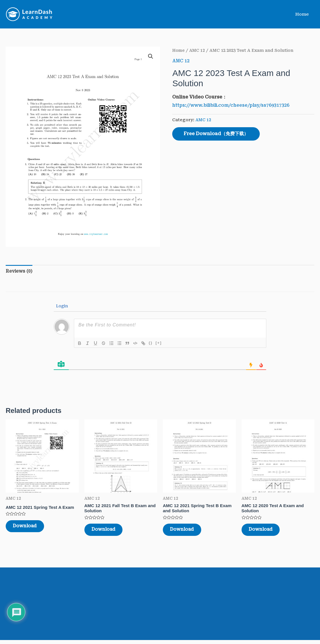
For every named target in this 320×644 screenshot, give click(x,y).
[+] (159, 343)
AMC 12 (198, 50)
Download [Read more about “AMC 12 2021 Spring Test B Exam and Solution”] (187, 532)
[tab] (19, 271)
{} (151, 343)
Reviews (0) (19, 271)
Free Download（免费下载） (216, 134)
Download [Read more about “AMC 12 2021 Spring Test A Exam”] (30, 528)
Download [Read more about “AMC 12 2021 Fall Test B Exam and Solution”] (108, 532)
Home (303, 14)
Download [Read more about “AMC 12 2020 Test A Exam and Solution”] (266, 532)
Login (61, 306)
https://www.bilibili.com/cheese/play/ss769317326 (233, 105)
